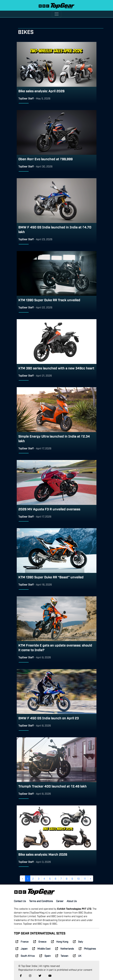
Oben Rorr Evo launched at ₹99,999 (45, 159)
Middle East (41, 948)
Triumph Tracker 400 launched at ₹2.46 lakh (53, 786)
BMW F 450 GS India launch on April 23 (49, 718)
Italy (78, 941)
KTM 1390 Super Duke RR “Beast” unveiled (51, 577)
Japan (22, 948)
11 (85, 878)
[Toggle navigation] (57, 14)
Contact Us (20, 901)
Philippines (87, 948)
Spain (45, 956)
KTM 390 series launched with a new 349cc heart (56, 368)
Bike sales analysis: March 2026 (43, 854)
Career (60, 901)
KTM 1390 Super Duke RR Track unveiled (49, 300)
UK (77, 956)
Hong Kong (60, 941)
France (22, 941)
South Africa (25, 956)
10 (78, 878)
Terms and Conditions (41, 901)
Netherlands (65, 948)
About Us (72, 901)
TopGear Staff (26, 98)
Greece (40, 941)
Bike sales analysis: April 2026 (41, 91)
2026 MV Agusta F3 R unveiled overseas (49, 509)
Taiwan (62, 956)
